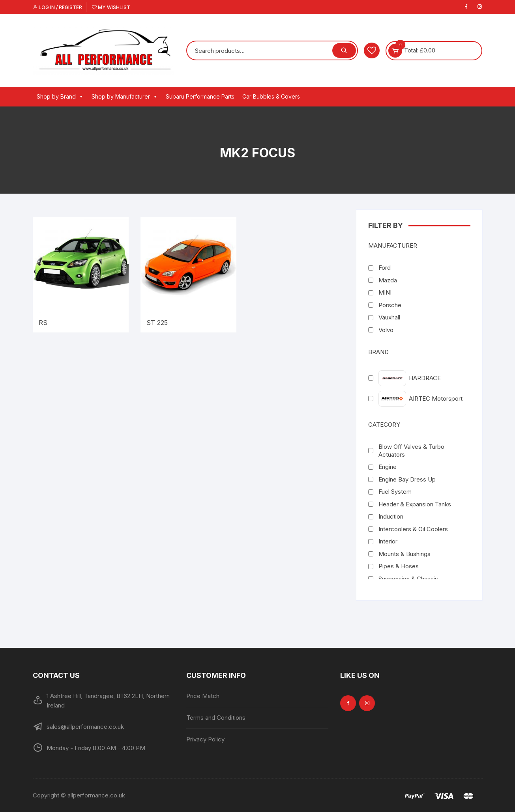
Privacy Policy (205, 739)
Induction (391, 516)
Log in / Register (57, 7)
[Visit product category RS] (81, 275)
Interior (388, 541)
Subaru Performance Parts (200, 96)
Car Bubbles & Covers (271, 96)
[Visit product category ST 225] (188, 275)
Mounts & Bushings (405, 554)
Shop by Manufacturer (125, 97)
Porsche (390, 305)
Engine (388, 467)
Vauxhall (389, 317)
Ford (385, 268)
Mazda (388, 280)
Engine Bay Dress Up (407, 479)
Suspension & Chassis (408, 579)
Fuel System (395, 492)
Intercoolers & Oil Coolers (413, 529)
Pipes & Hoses (399, 566)
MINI (385, 292)
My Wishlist (111, 7)
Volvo (386, 330)
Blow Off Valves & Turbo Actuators (411, 451)
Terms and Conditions (216, 718)
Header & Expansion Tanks (415, 504)
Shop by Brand (60, 97)
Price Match (203, 696)
